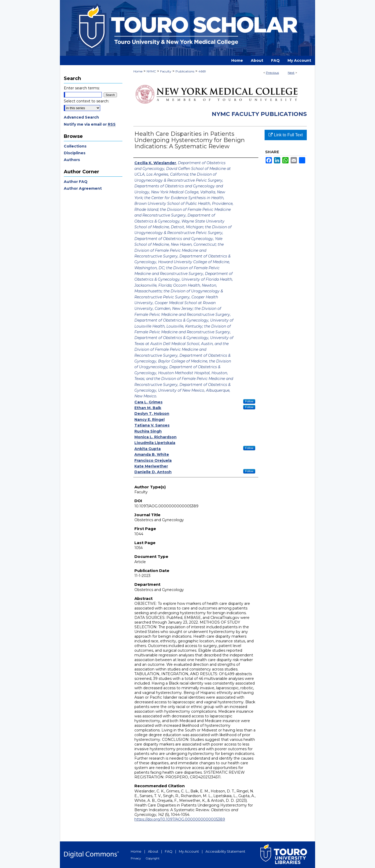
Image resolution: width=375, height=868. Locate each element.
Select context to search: (86, 101)
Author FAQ (76, 182)
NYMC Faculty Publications (259, 114)
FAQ (169, 851)
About (153, 851)
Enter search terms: (82, 88)
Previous (272, 73)
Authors (72, 160)
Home (138, 71)
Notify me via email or (90, 124)
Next (291, 73)
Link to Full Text (286, 135)
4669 (202, 71)
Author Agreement (83, 188)
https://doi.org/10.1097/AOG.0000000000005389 (180, 819)
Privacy (136, 858)
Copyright (153, 858)
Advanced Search (81, 117)
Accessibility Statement (225, 851)
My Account (189, 851)
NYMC (151, 71)
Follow (249, 401)
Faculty (166, 71)
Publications (185, 71)
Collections (75, 146)
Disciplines (75, 153)
